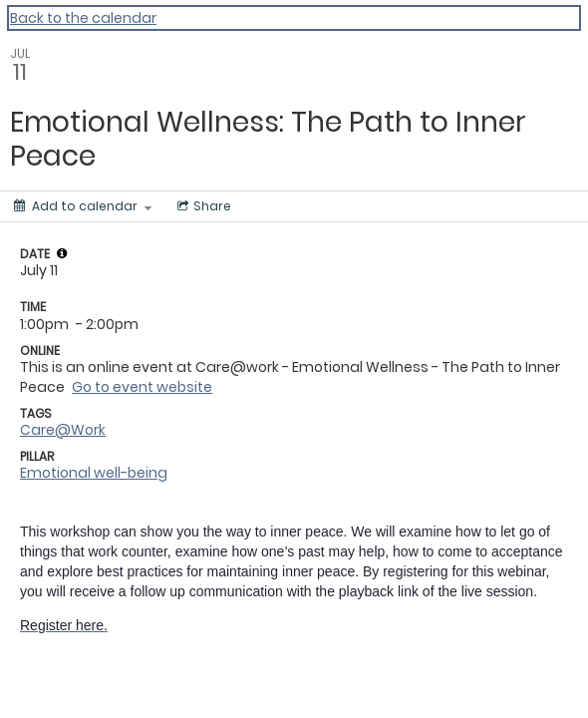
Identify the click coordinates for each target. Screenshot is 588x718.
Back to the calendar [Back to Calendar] (83, 18)
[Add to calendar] (83, 206)
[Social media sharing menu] (202, 206)
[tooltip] (62, 253)
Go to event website (142, 387)
